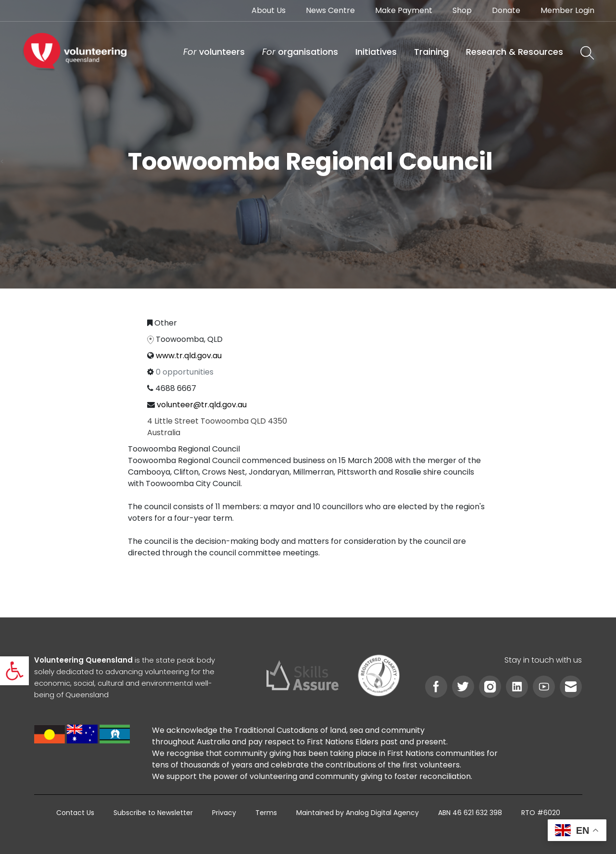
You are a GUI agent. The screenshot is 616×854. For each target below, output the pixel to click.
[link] (14, 671)
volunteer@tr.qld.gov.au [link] (202, 405)
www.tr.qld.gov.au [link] (189, 356)
